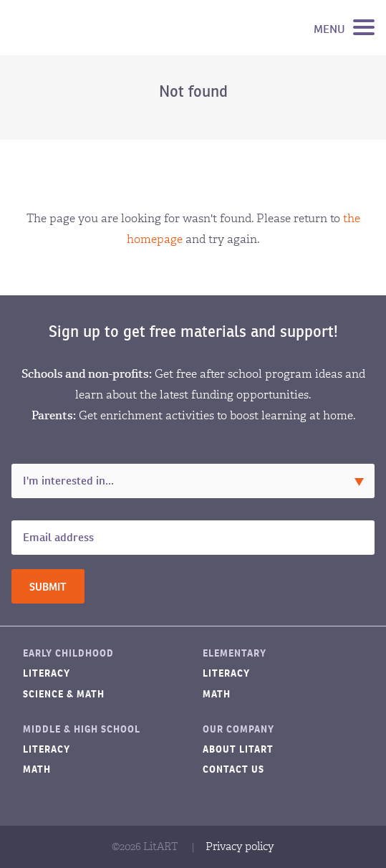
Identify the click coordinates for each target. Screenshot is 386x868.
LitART (82, 28)
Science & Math (64, 694)
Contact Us (233, 769)
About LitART (238, 749)
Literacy (47, 673)
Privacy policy (240, 846)
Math (217, 694)
